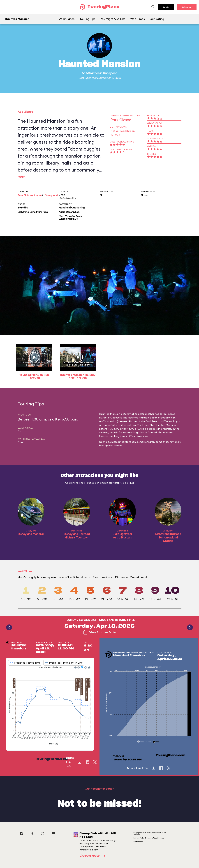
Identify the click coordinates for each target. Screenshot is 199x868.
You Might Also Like (113, 19)
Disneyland (110, 73)
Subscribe (187, 7)
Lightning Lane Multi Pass (33, 212)
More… (22, 177)
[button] (75, 667)
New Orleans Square (30, 195)
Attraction (93, 73)
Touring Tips (87, 19)
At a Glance (67, 19)
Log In (166, 7)
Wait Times (138, 19)
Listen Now (93, 856)
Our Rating (157, 19)
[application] (50, 706)
